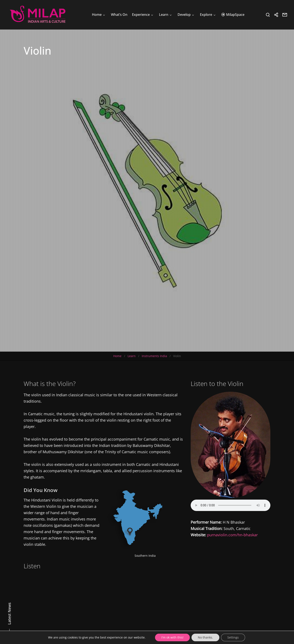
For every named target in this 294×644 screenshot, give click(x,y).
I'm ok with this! (172, 637)
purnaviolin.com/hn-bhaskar (232, 535)
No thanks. (205, 637)
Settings (233, 637)
